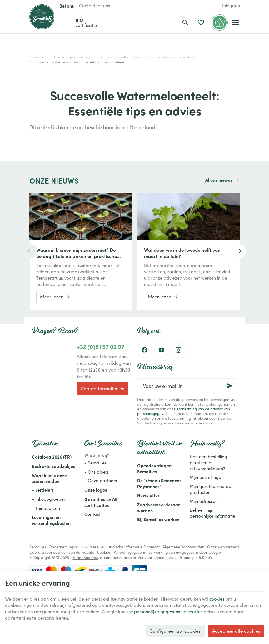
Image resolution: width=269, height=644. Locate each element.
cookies (225, 598)
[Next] (240, 251)
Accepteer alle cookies (236, 631)
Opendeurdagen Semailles (154, 468)
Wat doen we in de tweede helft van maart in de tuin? (182, 253)
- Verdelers (43, 490)
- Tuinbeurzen (46, 508)
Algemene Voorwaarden (183, 547)
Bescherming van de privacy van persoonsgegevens (184, 411)
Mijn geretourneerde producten (210, 489)
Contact (92, 514)
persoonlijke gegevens (170, 611)
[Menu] (236, 23)
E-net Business (85, 557)
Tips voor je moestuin (72, 57)
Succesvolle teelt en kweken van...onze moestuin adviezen (147, 57)
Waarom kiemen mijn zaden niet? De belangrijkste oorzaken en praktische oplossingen (77, 253)
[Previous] (29, 251)
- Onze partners (101, 481)
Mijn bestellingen (207, 477)
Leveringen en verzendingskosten (51, 520)
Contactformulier (103, 388)
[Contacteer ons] (95, 6)
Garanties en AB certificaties (101, 502)
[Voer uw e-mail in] (187, 386)
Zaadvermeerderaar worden (159, 507)
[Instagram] (178, 350)
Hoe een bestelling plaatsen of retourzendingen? (208, 462)
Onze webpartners (223, 547)
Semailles (38, 57)
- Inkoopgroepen (49, 499)
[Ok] (230, 386)
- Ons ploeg (96, 472)
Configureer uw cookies (175, 631)
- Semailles (95, 463)
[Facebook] (145, 350)
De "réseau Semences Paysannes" (159, 483)
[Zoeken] (185, 23)
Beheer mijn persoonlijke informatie (212, 513)
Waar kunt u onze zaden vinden (49, 478)
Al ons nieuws (219, 180)
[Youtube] (162, 350)
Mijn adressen (204, 501)
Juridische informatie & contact (133, 547)
